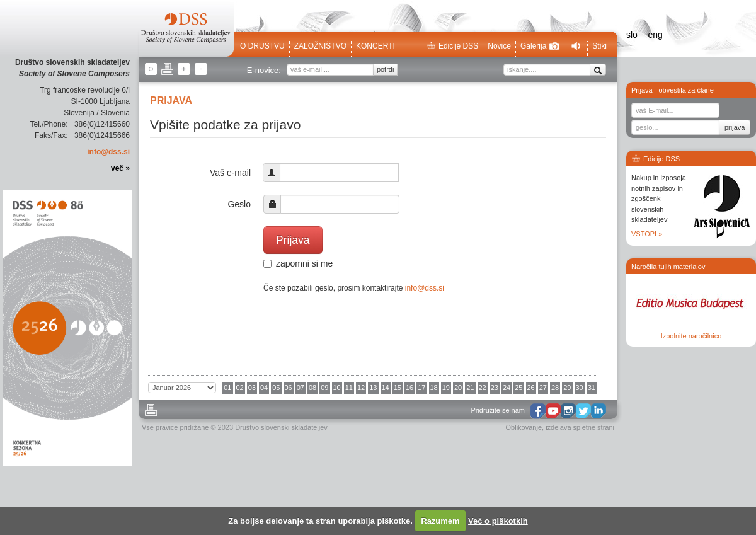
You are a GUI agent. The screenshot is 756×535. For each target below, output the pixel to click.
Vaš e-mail (230, 173)
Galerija (540, 46)
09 (324, 388)
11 (349, 388)
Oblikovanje (524, 427)
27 (543, 388)
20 (458, 388)
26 (531, 388)
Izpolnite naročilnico (691, 336)
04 (264, 388)
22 (483, 388)
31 (592, 388)
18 (434, 388)
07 (301, 388)
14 (386, 388)
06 (289, 388)
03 (252, 388)
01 (227, 388)
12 (361, 388)
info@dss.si (108, 152)
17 (421, 388)
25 (518, 388)
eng (655, 35)
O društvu (262, 46)
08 (312, 388)
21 (470, 388)
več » (120, 168)
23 (495, 388)
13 (373, 388)
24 (507, 388)
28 (555, 388)
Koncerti (375, 46)
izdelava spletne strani (580, 427)
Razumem (440, 521)
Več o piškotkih (498, 521)
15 (398, 388)
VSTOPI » (647, 234)
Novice (499, 46)
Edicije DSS (452, 46)
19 (446, 388)
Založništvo (320, 46)
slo (632, 35)
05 (276, 388)
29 (567, 388)
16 (409, 388)
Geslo (239, 204)
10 (337, 388)
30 (580, 388)
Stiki (599, 46)
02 (240, 388)
